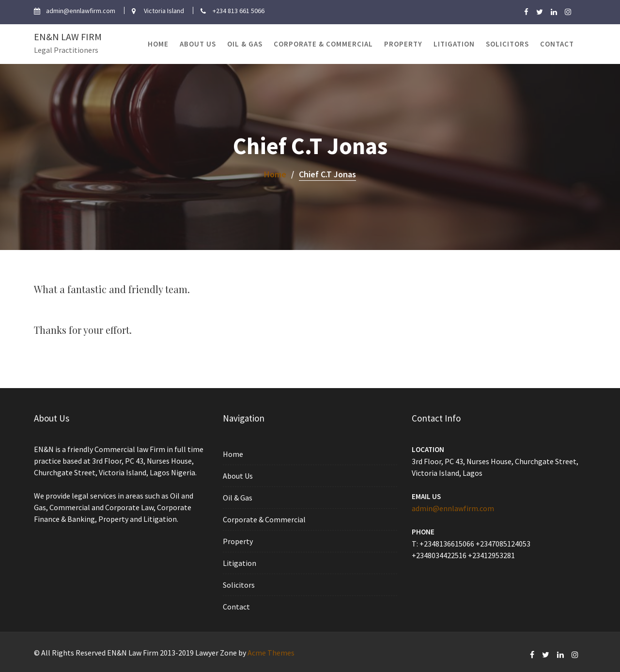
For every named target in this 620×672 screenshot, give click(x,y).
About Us (198, 44)
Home (158, 44)
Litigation (454, 44)
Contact (557, 44)
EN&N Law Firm (68, 37)
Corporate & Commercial (323, 44)
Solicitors (507, 44)
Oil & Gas (245, 44)
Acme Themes (271, 653)
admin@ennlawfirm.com (454, 508)
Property (403, 44)
